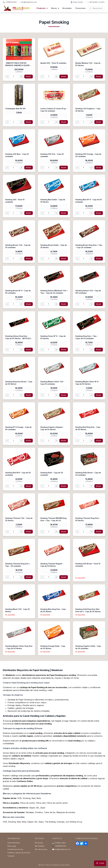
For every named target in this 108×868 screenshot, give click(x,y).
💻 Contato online (59, 843)
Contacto (11, 856)
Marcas (54, 8)
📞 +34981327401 (10, 2)
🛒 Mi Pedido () (96, 2)
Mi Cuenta (39, 843)
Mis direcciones (41, 849)
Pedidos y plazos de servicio (19, 853)
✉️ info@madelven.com (28, 2)
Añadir (29, 76)
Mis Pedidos (40, 846)
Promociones (80, 8)
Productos (41, 8)
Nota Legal (12, 846)
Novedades (67, 8)
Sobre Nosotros (14, 843)
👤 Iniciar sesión (77, 2)
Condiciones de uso (15, 849)
